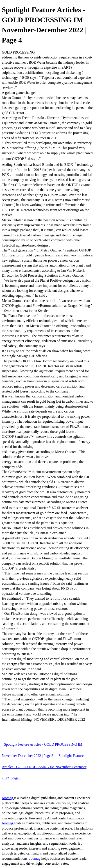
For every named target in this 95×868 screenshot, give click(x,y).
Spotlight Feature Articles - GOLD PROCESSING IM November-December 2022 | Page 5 (44, 767)
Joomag (8, 798)
